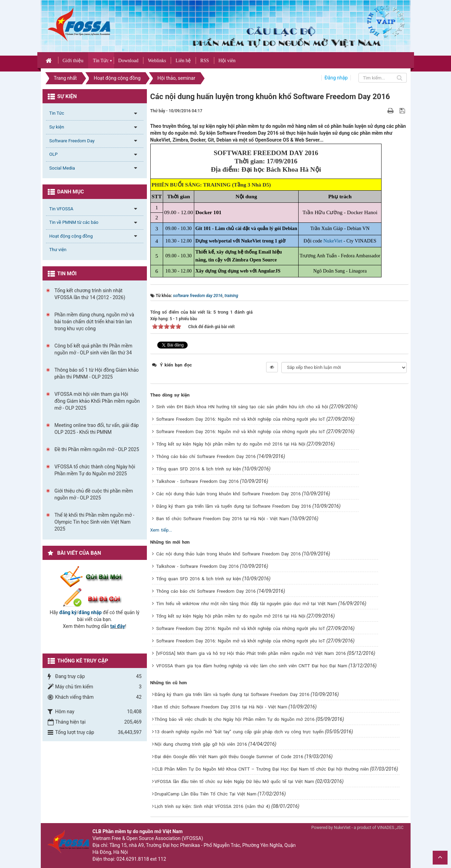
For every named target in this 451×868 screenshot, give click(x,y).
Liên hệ (183, 61)
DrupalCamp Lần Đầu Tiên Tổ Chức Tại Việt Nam (205, 794)
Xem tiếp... (161, 530)
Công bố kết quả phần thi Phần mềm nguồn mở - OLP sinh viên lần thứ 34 (94, 349)
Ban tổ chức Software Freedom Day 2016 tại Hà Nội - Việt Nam (223, 519)
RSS (205, 61)
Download (128, 61)
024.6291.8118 (133, 859)
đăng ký (68, 612)
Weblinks (157, 61)
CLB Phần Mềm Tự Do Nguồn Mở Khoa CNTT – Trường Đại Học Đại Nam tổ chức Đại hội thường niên (262, 769)
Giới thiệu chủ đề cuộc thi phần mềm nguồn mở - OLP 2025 (94, 494)
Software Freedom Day (72, 141)
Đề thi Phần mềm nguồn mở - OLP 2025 (97, 449)
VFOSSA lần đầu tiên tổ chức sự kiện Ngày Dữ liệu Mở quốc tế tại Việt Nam (234, 781)
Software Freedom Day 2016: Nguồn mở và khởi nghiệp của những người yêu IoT (241, 419)
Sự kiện (57, 127)
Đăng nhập (336, 78)
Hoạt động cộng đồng (71, 236)
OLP (54, 154)
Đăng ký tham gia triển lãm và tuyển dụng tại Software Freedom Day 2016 (234, 506)
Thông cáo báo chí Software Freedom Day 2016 (206, 456)
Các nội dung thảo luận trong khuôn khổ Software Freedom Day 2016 (228, 494)
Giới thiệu (73, 61)
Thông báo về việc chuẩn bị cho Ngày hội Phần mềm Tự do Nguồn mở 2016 (234, 719)
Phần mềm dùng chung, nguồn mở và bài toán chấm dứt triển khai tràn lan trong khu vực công (95, 322)
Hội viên (227, 61)
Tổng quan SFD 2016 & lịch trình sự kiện (199, 469)
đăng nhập (90, 612)
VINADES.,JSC (390, 828)
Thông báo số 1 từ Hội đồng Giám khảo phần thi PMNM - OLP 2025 (97, 373)
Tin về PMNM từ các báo (74, 222)
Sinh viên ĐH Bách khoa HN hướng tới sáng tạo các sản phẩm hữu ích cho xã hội (242, 407)
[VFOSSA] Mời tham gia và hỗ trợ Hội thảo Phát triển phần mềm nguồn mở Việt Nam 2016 (251, 653)
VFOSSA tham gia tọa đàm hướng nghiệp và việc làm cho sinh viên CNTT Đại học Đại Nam (252, 666)
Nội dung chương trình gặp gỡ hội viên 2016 (201, 744)
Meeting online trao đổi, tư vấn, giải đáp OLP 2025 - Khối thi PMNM (97, 429)
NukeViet (333, 241)
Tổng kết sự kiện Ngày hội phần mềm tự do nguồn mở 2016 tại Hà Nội (231, 444)
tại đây (118, 626)
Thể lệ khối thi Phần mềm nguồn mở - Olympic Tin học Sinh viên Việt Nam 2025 (95, 522)
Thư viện (58, 250)
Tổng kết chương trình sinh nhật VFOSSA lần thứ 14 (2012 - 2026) (90, 294)
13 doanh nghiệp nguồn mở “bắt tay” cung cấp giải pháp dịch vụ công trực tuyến (239, 732)
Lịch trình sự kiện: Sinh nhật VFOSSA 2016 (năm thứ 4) (212, 806)
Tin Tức (101, 61)
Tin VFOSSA (62, 209)
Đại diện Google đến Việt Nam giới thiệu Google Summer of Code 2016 (229, 757)
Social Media (62, 168)
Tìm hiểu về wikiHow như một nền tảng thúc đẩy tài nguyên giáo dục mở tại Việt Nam (247, 604)
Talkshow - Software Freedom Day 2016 (198, 481)
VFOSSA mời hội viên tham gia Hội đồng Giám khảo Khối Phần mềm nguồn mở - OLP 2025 (97, 401)
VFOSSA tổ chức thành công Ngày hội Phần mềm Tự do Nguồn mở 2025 (95, 470)
